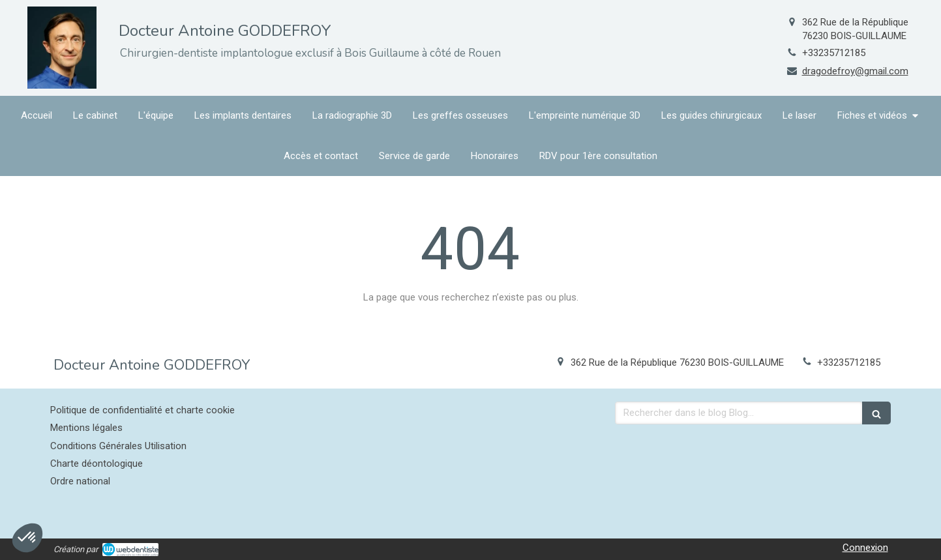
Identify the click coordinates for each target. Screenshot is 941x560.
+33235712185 (834, 53)
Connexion (865, 548)
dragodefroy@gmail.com (855, 71)
